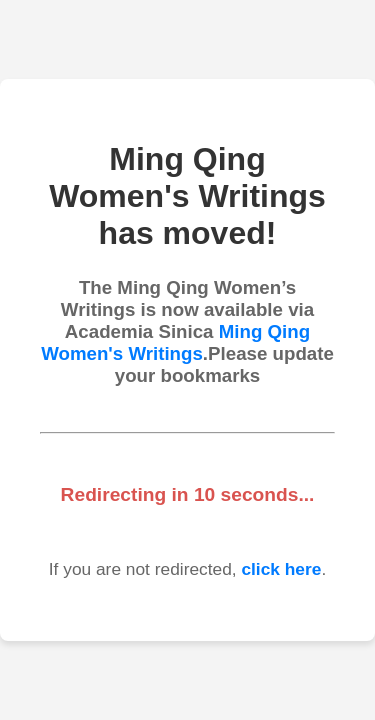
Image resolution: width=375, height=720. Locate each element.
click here (281, 569)
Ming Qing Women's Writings (175, 342)
